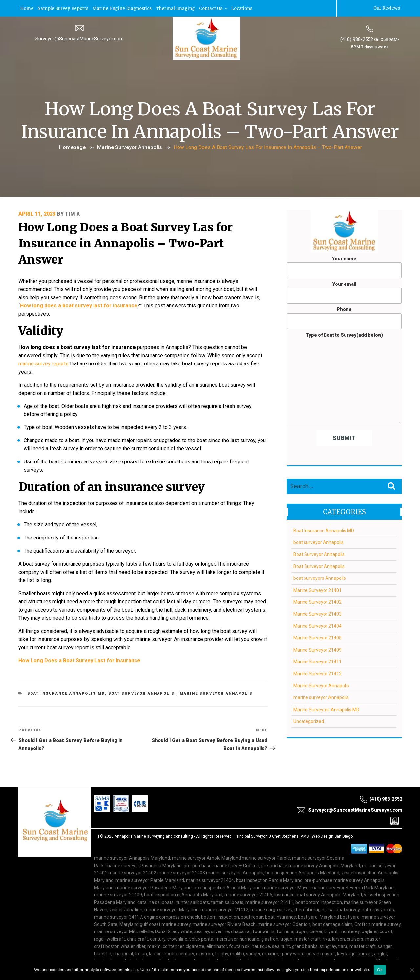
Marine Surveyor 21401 (317, 590)
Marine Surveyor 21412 (317, 673)
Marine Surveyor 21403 (317, 614)
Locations (246, 8)
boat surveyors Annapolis (320, 578)
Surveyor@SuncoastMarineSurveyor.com (80, 38)
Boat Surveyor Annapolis (319, 554)
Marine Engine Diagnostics (124, 8)
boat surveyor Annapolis (143, 682)
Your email (344, 292)
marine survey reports (43, 361)
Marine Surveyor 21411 (317, 661)
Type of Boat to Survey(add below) (344, 378)
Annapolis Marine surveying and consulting (154, 826)
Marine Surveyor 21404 (317, 625)
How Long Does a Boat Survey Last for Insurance (79, 649)
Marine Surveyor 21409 (317, 649)
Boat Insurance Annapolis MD (66, 682)
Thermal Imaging (178, 8)
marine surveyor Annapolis (321, 697)
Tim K (72, 214)
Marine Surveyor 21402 (317, 601)
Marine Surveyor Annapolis (130, 147)
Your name (344, 266)
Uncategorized (309, 721)
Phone (344, 318)
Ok (380, 970)
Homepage (72, 147)
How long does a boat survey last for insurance (79, 304)
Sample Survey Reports (64, 8)
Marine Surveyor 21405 (317, 637)
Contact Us (217, 8)
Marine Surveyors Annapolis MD (326, 709)
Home (27, 8)
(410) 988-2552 (357, 39)
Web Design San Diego (332, 826)
